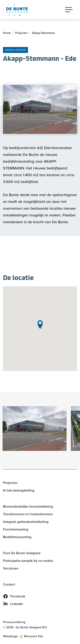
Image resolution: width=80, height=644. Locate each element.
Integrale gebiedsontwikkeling (26, 522)
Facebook (18, 596)
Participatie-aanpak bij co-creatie (28, 561)
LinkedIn (17, 604)
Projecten (21, 33)
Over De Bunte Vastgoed (22, 553)
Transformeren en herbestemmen (28, 514)
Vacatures (11, 568)
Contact (9, 584)
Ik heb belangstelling (19, 490)
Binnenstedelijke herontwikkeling (28, 506)
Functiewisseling (16, 529)
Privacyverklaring (14, 622)
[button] (35, 429)
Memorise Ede (33, 636)
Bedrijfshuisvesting (17, 537)
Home (7, 33)
